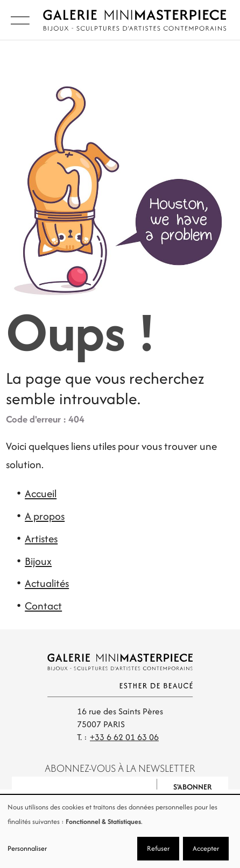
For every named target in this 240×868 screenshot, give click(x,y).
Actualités (47, 583)
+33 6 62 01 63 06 (124, 737)
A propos (45, 516)
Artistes (41, 539)
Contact (43, 606)
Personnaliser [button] (27, 848)
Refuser (158, 848)
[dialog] (120, 831)
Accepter (206, 848)
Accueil (41, 493)
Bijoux (38, 561)
